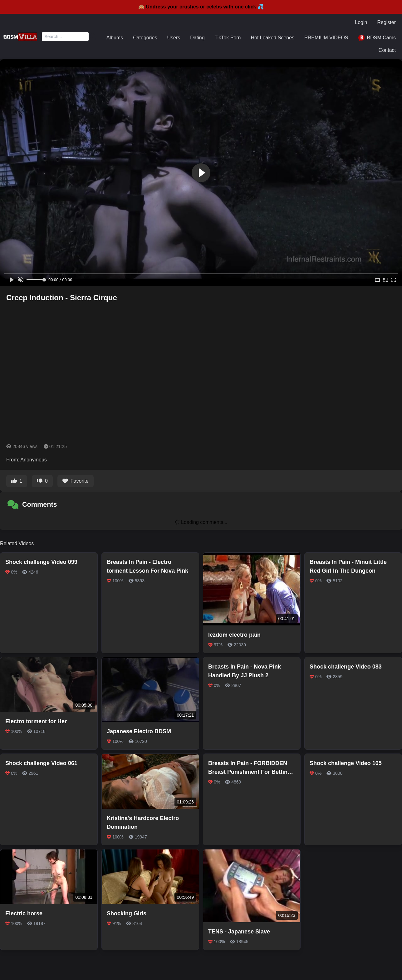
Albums (115, 38)
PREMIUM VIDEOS (326, 38)
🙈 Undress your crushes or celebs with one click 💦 (201, 7)
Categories (145, 38)
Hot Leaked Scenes (272, 38)
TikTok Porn (228, 38)
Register (386, 22)
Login (361, 22)
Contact (387, 50)
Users (174, 38)
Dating (197, 38)
